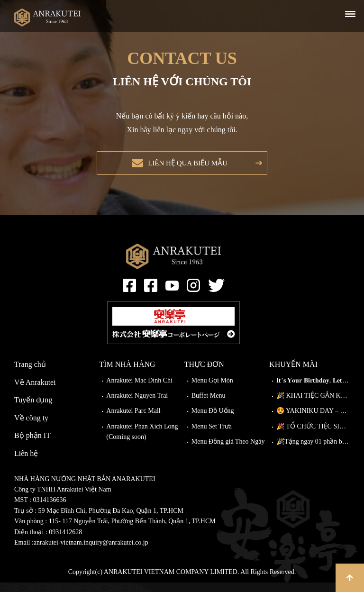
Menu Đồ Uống (213, 420)
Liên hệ (26, 463)
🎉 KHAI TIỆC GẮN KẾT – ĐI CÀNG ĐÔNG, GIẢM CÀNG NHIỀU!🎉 (313, 405)
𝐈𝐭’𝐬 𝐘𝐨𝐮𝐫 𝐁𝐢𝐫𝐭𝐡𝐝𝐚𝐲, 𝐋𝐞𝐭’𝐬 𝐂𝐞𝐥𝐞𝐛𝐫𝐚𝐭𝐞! (313, 390)
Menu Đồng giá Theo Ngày (228, 451)
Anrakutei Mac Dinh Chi (139, 390)
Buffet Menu (209, 405)
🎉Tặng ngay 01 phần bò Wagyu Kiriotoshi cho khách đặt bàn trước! (313, 451)
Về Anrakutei (35, 392)
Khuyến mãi (293, 374)
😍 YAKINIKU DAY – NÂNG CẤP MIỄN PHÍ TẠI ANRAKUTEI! (313, 420)
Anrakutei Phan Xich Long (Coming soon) (142, 441)
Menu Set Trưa (212, 436)
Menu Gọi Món (212, 390)
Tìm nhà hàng (127, 374)
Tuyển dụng (33, 409)
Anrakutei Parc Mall (133, 420)
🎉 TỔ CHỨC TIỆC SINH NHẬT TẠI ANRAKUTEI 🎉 (313, 436)
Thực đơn (204, 374)
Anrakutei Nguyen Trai (137, 405)
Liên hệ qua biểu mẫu (185, 168)
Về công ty (31, 427)
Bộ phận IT (32, 445)
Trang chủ (30, 374)
